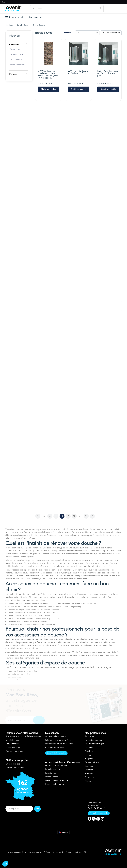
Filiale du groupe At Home (16, 852)
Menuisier (89, 774)
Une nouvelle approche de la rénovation (23, 736)
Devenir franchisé (53, 777)
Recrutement (51, 773)
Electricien (89, 748)
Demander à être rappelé (99, 813)
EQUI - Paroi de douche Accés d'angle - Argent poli (108, 73)
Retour (3, 2)
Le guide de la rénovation (56, 753)
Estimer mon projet (14, 764)
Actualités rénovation (54, 748)
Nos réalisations (12, 740)
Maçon (88, 781)
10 (74, 516)
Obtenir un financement (56, 736)
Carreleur (89, 766)
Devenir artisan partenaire (56, 780)
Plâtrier (88, 755)
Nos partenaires (12, 744)
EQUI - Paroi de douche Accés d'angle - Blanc (78, 72)
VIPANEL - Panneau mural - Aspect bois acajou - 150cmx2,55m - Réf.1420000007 (48, 75)
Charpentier (90, 770)
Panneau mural (15, 49)
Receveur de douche (17, 65)
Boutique (9, 25)
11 (86, 516)
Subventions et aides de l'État (58, 740)
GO (37, 809)
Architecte (89, 736)
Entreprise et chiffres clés (56, 766)
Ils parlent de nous (53, 769)
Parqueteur (90, 777)
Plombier (89, 751)
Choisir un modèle (49, 89)
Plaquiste (89, 759)
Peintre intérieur (92, 762)
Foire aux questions (14, 751)
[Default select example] (87, 33)
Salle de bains (23, 25)
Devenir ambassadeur (55, 784)
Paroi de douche (16, 60)
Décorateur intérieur (94, 740)
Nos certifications (13, 748)
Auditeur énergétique (94, 744)
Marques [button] (13, 74)
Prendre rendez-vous (15, 768)
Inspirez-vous (36, 17)
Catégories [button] (14, 44)
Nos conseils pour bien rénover (59, 744)
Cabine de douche (17, 54)
